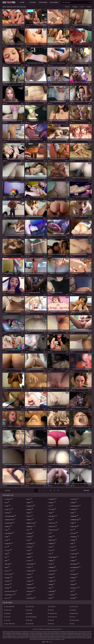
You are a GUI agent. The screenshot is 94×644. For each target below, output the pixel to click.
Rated (82, 7)
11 (54, 490)
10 (51, 490)
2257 (51, 642)
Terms (44, 642)
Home (22, 2)
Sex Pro (9, 2)
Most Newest (43, 2)
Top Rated (33, 2)
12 (58, 490)
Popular (75, 7)
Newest (67, 7)
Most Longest (54, 2)
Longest (89, 7)
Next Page (86, 491)
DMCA (47, 642)
